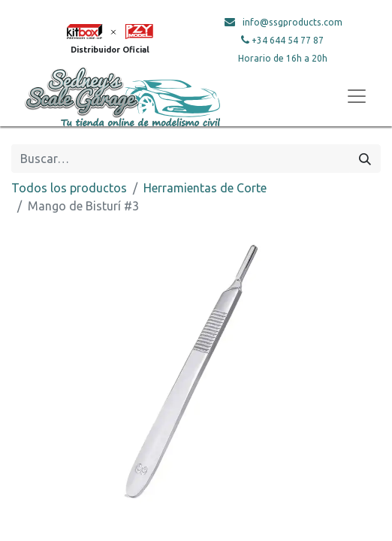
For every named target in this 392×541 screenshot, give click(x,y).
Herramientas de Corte (205, 188)
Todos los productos (69, 188)
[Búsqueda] (365, 159)
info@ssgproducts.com (292, 22)
